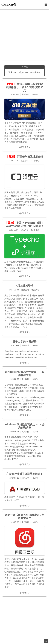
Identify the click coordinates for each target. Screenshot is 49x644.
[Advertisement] (24, 34)
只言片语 (31, 67)
